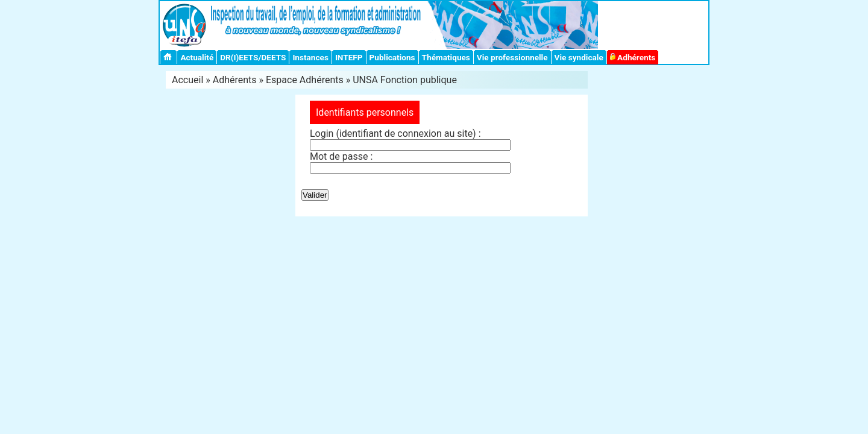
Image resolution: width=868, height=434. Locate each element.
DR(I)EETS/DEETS (253, 57)
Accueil (187, 80)
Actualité (197, 57)
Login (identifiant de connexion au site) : (395, 134)
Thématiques (446, 57)
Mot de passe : (341, 156)
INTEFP (349, 57)
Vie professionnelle (512, 57)
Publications (392, 57)
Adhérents (633, 57)
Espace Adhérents (305, 80)
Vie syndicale (579, 57)
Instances (310, 57)
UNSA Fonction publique (405, 80)
